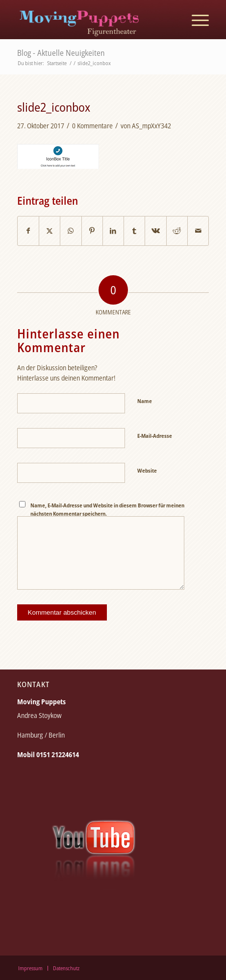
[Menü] (195, 20)
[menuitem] (195, 20)
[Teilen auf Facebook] (28, 231)
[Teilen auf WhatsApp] (71, 231)
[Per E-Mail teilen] (198, 231)
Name (145, 401)
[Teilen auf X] (50, 231)
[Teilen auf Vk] (155, 231)
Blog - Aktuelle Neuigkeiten (61, 53)
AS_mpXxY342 (151, 126)
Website (147, 470)
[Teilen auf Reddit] (177, 231)
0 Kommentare (92, 126)
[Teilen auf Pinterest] (92, 231)
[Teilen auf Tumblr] (134, 231)
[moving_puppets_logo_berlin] (94, 20)
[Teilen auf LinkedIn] (113, 231)
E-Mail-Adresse (155, 436)
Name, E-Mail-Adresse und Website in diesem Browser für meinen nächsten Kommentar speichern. (107, 509)
